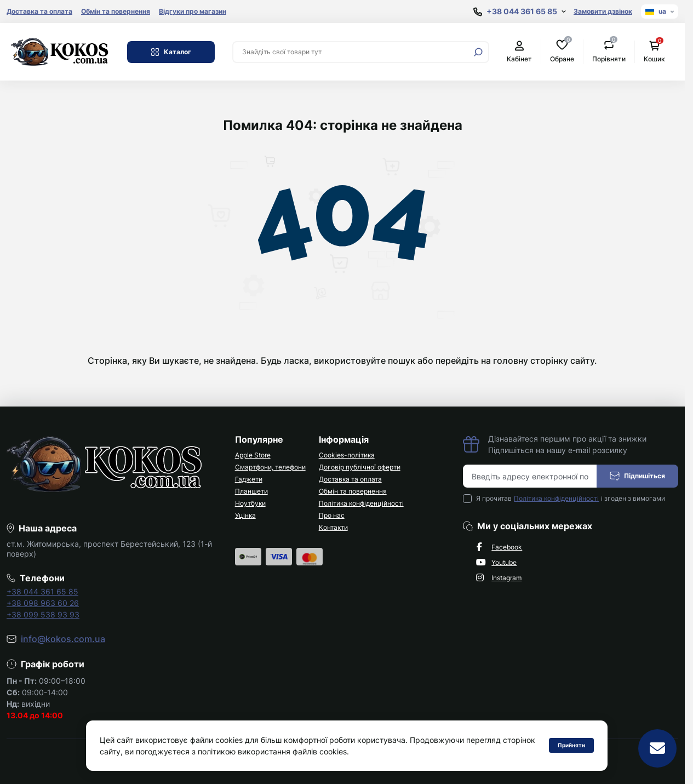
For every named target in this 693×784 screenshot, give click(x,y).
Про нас (332, 515)
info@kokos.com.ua (63, 639)
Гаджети (249, 479)
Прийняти (571, 745)
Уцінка (245, 515)
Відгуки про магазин (193, 11)
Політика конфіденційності (361, 503)
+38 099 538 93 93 (43, 614)
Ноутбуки (250, 503)
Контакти (333, 527)
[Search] (478, 52)
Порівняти (609, 51)
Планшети (251, 491)
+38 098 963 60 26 (43, 603)
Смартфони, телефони (270, 467)
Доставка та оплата (39, 11)
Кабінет (519, 52)
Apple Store (253, 455)
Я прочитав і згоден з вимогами (571, 499)
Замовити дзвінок (603, 11)
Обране (562, 51)
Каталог (171, 52)
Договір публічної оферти (360, 467)
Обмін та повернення (116, 11)
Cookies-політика (347, 455)
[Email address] (530, 476)
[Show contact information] (520, 12)
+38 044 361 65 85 (42, 591)
